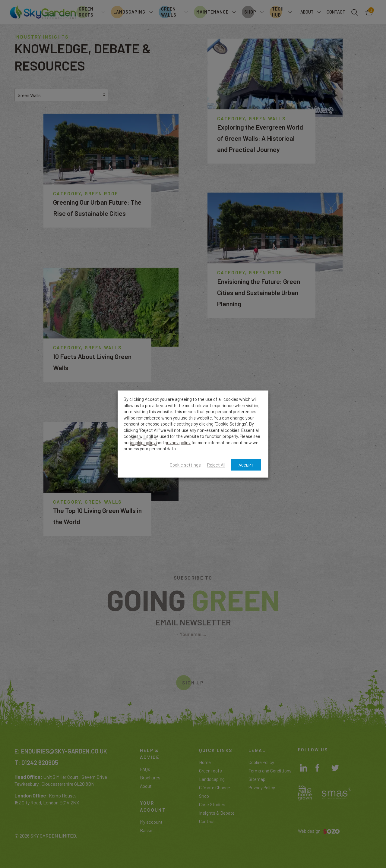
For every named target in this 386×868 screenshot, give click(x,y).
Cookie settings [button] (185, 465)
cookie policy (143, 442)
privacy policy (178, 442)
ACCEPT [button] (246, 465)
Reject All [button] (216, 465)
